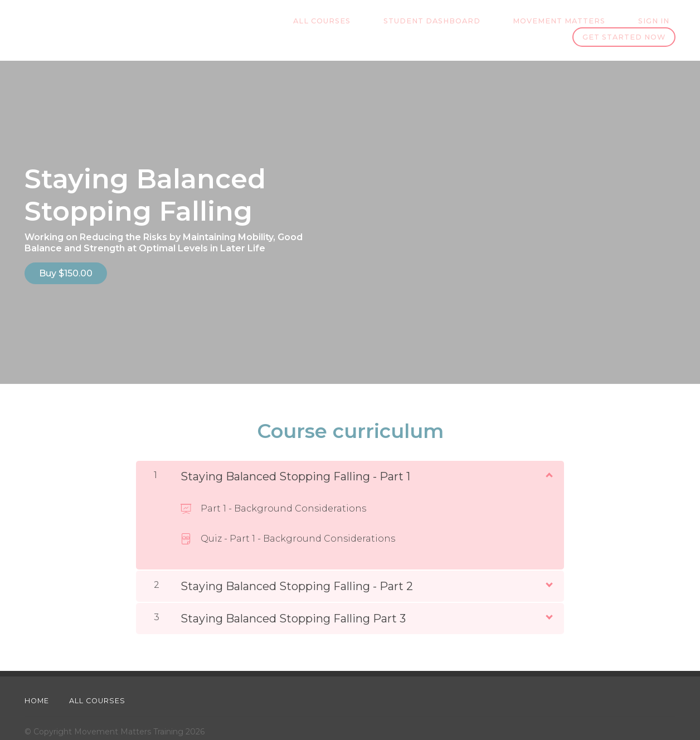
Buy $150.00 (66, 261)
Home (37, 682)
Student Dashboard (340, 24)
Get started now (624, 24)
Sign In (537, 24)
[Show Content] (548, 455)
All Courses (243, 24)
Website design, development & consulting (109, 725)
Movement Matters (455, 24)
